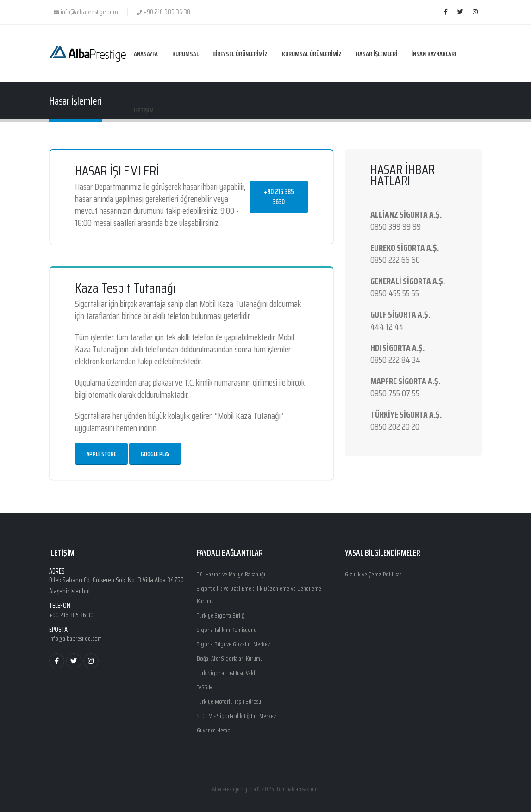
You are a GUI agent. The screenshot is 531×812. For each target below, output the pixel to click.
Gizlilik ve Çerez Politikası (375, 574)
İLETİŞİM (144, 110)
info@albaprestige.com (78, 638)
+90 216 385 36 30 (72, 615)
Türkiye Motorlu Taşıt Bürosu (232, 697)
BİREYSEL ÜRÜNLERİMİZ (240, 54)
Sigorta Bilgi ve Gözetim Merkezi (237, 642)
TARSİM (206, 683)
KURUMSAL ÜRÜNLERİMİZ (312, 54)
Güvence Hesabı (217, 725)
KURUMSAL (185, 54)
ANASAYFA (146, 54)
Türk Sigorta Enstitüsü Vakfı (230, 669)
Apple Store (101, 454)
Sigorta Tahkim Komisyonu (231, 628)
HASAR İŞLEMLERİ (377, 54)
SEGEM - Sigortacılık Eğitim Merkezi (240, 711)
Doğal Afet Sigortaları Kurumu (233, 656)
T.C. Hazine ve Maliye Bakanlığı (235, 574)
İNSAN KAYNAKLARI (434, 54)
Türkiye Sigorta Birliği (223, 614)
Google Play (155, 454)
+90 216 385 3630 (279, 197)
